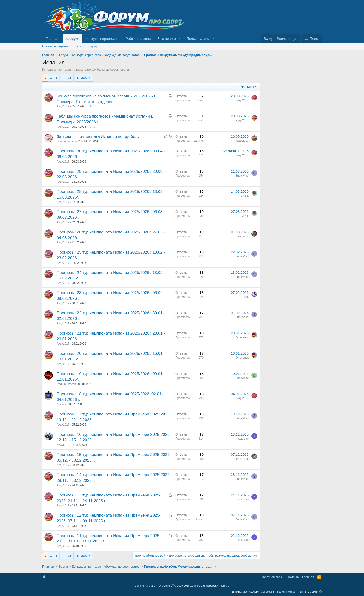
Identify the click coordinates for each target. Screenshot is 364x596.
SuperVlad (242, 176)
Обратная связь (272, 577)
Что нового (167, 39)
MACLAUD (64, 445)
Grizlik (245, 196)
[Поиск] (312, 39)
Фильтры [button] (248, 87)
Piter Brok (242, 459)
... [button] (63, 78)
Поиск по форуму (85, 46)
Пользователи (198, 39)
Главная (52, 39)
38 (70, 78)
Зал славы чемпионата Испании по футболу (98, 137)
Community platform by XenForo (170, 586)
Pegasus (243, 236)
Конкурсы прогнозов (102, 39)
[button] (180, 39)
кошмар (243, 439)
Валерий (243, 378)
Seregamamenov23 (69, 141)
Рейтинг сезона (138, 39)
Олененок (242, 337)
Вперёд (82, 78)
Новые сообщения (55, 46)
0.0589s (291, 592)
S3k (246, 297)
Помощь (293, 577)
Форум (72, 39)
